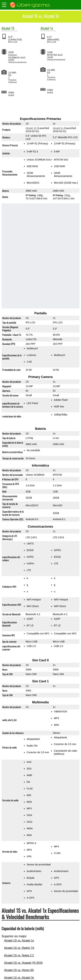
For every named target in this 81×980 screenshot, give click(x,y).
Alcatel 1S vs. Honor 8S (19, 970)
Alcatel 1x (58, 128)
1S (13, 28)
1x (52, 28)
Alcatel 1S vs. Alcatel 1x (19, 941)
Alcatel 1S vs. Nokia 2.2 (19, 955)
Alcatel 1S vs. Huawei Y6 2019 (23, 963)
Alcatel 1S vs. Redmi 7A (19, 948)
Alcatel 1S (31, 128)
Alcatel (6, 28)
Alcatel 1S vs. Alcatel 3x (19, 978)
